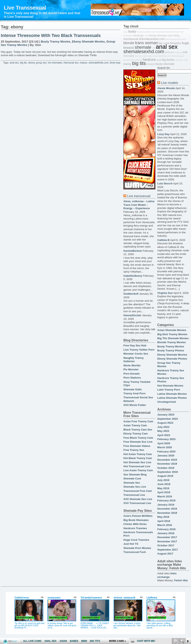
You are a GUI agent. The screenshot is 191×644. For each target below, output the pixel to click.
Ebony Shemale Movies (88, 42)
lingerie (178, 52)
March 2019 (165, 496)
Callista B (163, 240)
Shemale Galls (133, 389)
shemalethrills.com (98, 63)
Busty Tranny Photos (171, 350)
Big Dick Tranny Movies (172, 334)
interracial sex (71, 63)
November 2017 (167, 541)
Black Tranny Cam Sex (138, 430)
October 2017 (166, 545)
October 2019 (166, 468)
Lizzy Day (163, 134)
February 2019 (166, 500)
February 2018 (166, 529)
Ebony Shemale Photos (172, 359)
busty (132, 31)
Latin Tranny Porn (169, 390)
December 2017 (167, 537)
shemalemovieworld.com (168, 32)
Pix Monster (131, 369)
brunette (127, 60)
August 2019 (165, 476)
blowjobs (175, 43)
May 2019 (163, 488)
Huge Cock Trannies (136, 540)
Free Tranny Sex (134, 450)
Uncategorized (167, 402)
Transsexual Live (134, 495)
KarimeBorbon (133, 251)
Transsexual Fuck (135, 552)
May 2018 (163, 517)
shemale (143, 47)
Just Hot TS (131, 544)
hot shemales (55, 63)
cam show (148, 56)
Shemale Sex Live (135, 487)
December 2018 (167, 509)
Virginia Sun (165, 293)
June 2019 (164, 484)
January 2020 (166, 456)
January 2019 (166, 505)
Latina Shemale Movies (172, 394)
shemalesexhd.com (144, 52)
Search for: (164, 68)
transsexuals (178, 56)
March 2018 (165, 525)
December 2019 (167, 460)
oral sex (138, 56)
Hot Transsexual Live (137, 466)
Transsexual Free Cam (138, 491)
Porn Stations (132, 378)
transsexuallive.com (146, 32)
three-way (115, 63)
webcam (170, 52)
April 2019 (164, 492)
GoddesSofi (131, 294)
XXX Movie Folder (135, 405)
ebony (32, 63)
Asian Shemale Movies (172, 330)
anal (159, 60)
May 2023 (163, 431)
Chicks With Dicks (135, 524)
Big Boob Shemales (136, 520)
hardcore (149, 60)
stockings (138, 36)
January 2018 (166, 533)
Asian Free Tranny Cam (138, 421)
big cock (164, 43)
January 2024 (166, 415)
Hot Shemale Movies (170, 386)
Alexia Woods (166, 88)
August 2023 (165, 423)
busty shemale (165, 64)
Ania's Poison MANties (138, 516)
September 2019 (168, 472)
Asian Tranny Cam (135, 425)
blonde (129, 43)
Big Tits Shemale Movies (173, 338)
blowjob (151, 64)
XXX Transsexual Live (137, 503)
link (188, 582)
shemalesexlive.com (152, 39)
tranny (127, 64)
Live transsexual (139, 196)
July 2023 (163, 427)
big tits (23, 63)
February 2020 (166, 452)
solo (146, 36)
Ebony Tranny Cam (136, 434)
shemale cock (182, 60)
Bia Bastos (137, 60)
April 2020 (164, 443)
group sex (41, 63)
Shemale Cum (132, 479)
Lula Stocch (165, 183)
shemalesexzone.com (176, 39)
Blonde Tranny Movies (172, 342)
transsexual (131, 39)
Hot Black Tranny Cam (138, 458)
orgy (126, 32)
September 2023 (168, 419)
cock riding (173, 36)
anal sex (14, 63)
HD (153, 48)
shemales (129, 56)
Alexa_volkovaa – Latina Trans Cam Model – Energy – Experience (139, 205)
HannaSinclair (132, 315)
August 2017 (165, 554)
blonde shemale (158, 36)
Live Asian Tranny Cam (138, 470)
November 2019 (167, 464)
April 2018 (164, 521)
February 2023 (166, 439)
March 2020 (165, 447)
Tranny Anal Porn (134, 393)
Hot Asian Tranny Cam (138, 454)
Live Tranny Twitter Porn (139, 350)
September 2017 (168, 550)
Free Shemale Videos (137, 446)
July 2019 (163, 480)
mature (84, 63)
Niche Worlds (132, 365)
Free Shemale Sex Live (138, 442)
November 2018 (167, 513)
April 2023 (164, 435)
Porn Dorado (131, 374)
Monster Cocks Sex (136, 354)
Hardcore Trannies (135, 528)
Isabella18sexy (133, 276)
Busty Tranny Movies (56, 42)
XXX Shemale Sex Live (138, 499)
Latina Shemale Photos (172, 398)
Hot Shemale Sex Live (137, 462)
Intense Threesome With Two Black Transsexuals (51, 36)
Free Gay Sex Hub (135, 345)
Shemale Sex (132, 483)
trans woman (146, 43)
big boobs (168, 60)
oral (185, 52)
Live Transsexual (25, 8)
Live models (169, 83)
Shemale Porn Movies (137, 548)
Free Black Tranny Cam (138, 438)
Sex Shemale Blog (135, 475)
